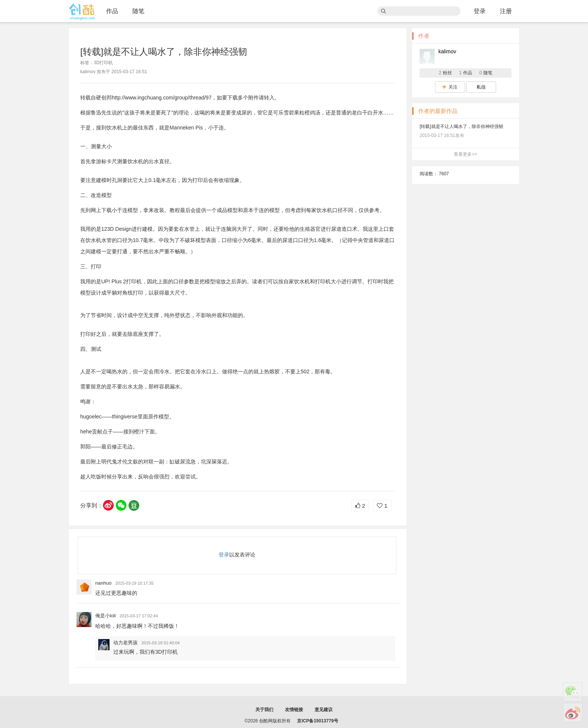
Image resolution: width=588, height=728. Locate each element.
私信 (481, 87)
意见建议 (324, 710)
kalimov (447, 51)
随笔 (138, 11)
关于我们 (264, 710)
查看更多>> (465, 154)
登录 (480, 11)
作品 (112, 11)
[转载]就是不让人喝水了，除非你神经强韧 (461, 126)
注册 (506, 11)
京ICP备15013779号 (317, 721)
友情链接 (294, 710)
